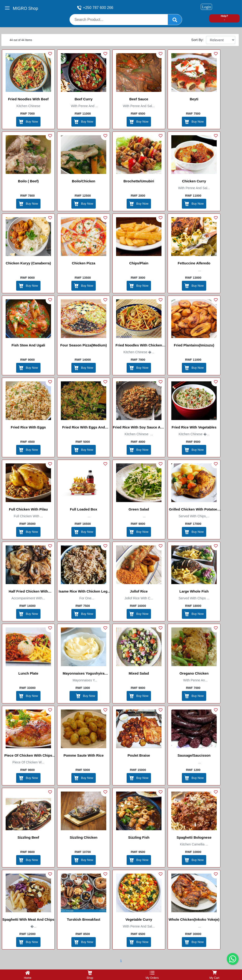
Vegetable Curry (139, 919)
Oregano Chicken (194, 673)
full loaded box (84, 509)
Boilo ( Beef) (28, 181)
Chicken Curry (194, 181)
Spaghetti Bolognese (194, 837)
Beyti (194, 99)
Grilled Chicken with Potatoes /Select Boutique (194, 510)
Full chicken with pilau (28, 509)
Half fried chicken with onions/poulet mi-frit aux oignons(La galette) (28, 592)
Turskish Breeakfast (84, 919)
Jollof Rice (139, 591)
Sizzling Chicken (84, 837)
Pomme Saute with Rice (84, 755)
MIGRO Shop (26, 8)
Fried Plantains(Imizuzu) (194, 345)
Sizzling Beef (28, 837)
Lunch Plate (28, 673)
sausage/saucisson (194, 755)
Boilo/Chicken (84, 181)
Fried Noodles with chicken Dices (139, 346)
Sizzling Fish (139, 837)
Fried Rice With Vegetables (194, 427)
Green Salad (139, 509)
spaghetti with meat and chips (28, 919)
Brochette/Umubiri (139, 181)
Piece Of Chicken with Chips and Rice (28, 756)
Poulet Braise (139, 755)
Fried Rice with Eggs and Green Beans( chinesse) (84, 428)
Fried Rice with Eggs (28, 427)
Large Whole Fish (194, 591)
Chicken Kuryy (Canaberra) (28, 263)
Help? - (225, 18)
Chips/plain (139, 263)
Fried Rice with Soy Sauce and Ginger (139, 428)
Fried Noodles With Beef (28, 99)
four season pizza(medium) (83, 345)
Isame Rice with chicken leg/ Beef (84, 592)
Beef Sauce (139, 99)
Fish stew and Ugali (28, 345)
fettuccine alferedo (194, 263)
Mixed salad (139, 673)
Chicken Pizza (84, 263)
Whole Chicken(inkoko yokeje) (194, 919)
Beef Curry (84, 99)
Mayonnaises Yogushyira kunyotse (84, 674)
